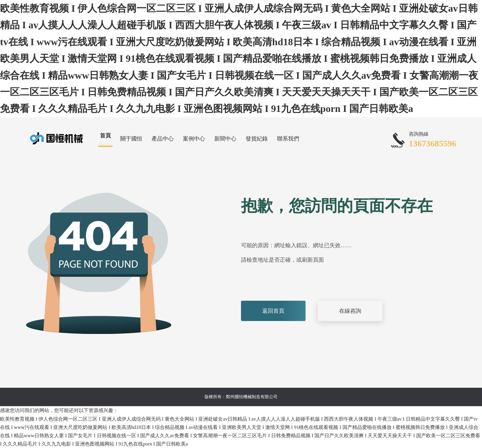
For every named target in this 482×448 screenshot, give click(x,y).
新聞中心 (225, 139)
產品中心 (163, 139)
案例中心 (194, 139)
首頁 (105, 136)
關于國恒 (131, 139)
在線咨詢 (350, 311)
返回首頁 (273, 311)
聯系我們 (288, 139)
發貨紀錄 (257, 139)
